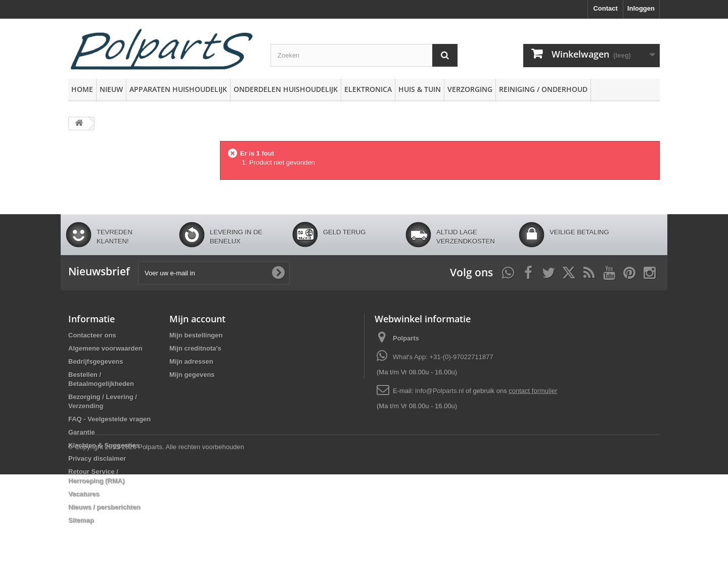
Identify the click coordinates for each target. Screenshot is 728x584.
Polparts (406, 338)
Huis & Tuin (420, 89)
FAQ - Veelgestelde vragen (109, 419)
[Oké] (278, 273)
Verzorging (470, 89)
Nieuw (111, 89)
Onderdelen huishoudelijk (286, 89)
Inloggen (641, 8)
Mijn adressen (191, 361)
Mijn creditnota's (195, 348)
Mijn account (197, 319)
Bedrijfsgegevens (96, 361)
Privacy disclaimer (97, 458)
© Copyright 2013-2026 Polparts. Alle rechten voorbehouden (156, 556)
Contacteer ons (92, 335)
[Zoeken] (445, 55)
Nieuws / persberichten (104, 507)
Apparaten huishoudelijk (178, 89)
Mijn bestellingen (196, 335)
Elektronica (368, 89)
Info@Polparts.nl (440, 391)
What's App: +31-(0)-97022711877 (443, 357)
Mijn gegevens (192, 375)
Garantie (82, 432)
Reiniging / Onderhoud (543, 89)
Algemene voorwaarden (105, 348)
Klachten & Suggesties (104, 445)
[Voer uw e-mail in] (214, 273)
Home (82, 89)
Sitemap (81, 520)
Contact (605, 8)
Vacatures (84, 494)
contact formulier (533, 391)
